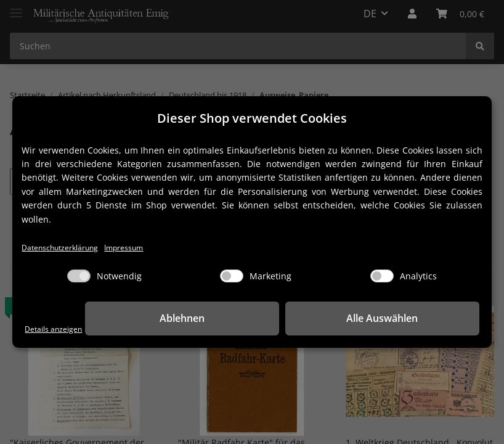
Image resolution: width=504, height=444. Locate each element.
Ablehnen (288, 319)
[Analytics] (382, 277)
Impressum (143, 248)
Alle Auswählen (418, 319)
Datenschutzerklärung (67, 248)
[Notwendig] (79, 277)
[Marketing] (232, 277)
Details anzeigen (59, 329)
